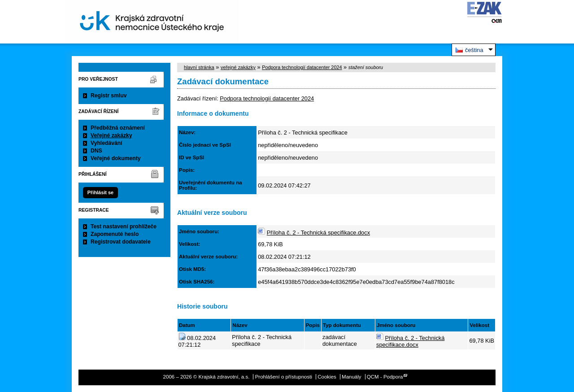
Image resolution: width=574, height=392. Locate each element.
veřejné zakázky (238, 67)
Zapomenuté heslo (115, 234)
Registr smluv (109, 96)
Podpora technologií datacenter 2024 (302, 67)
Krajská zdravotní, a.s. (152, 22)
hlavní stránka (199, 67)
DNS (96, 151)
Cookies (327, 377)
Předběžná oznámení (118, 128)
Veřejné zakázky (111, 135)
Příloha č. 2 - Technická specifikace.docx (318, 233)
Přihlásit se (100, 192)
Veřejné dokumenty (115, 158)
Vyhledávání (107, 143)
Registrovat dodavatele (121, 242)
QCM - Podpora (385, 377)
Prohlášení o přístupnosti (284, 377)
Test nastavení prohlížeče (124, 226)
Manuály (352, 377)
